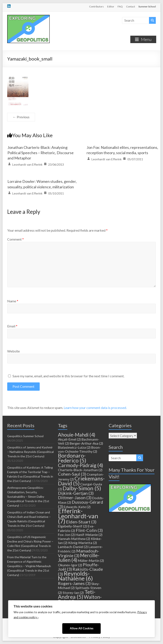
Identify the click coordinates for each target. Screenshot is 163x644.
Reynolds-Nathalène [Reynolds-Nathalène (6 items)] (75, 576)
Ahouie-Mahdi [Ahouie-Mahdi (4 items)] (77, 435)
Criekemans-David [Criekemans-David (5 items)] (81, 481)
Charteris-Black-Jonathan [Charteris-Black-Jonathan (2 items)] (80, 470)
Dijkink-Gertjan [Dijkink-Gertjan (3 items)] (76, 493)
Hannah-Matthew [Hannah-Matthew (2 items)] (74, 539)
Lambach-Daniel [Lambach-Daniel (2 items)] (73, 547)
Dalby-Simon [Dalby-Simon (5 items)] (82, 488)
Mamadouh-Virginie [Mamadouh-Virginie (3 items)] (79, 553)
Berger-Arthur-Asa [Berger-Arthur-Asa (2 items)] (86, 443)
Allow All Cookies (82, 628)
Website (13, 351)
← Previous (21, 117)
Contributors (96, 6)
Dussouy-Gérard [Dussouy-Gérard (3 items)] (81, 504)
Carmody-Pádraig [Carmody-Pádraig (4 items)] (81, 465)
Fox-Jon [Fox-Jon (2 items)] (66, 535)
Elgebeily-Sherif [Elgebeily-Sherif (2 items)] (72, 526)
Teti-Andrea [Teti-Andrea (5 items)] (77, 594)
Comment (15, 239)
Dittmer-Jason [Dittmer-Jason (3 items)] (75, 497)
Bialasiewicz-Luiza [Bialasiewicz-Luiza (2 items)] (74, 447)
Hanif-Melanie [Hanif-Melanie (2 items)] (89, 535)
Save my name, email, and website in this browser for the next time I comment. (68, 376)
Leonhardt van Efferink (27, 164)
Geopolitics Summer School (25, 436)
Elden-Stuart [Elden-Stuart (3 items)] (81, 522)
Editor (111, 6)
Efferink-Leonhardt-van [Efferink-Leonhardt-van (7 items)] (78, 516)
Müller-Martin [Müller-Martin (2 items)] (91, 560)
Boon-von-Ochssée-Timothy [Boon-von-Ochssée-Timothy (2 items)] (79, 449)
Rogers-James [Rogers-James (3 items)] (74, 583)
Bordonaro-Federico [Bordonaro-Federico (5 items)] (72, 458)
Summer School (147, 6)
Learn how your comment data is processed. (95, 408)
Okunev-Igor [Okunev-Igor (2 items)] (70, 565)
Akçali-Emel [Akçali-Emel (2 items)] (69, 439)
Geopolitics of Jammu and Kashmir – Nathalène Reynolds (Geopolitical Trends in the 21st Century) (30, 452)
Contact (131, 6)
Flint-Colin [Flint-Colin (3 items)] (89, 530)
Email (12, 326)
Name (13, 301)
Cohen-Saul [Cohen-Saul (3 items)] (72, 474)
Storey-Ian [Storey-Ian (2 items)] (73, 593)
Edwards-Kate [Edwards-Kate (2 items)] (77, 507)
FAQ (120, 6)
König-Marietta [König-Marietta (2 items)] (83, 543)
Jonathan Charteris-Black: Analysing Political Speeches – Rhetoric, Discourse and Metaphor (41, 153)
